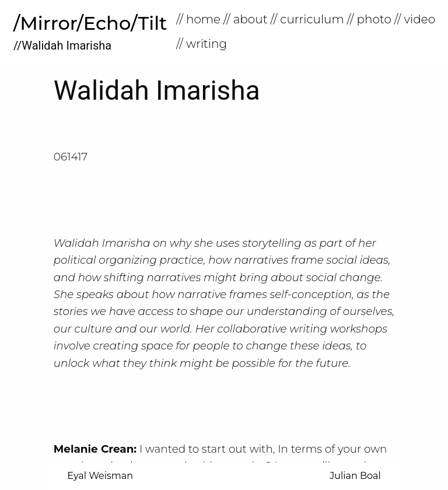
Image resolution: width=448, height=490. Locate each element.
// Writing (202, 44)
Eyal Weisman (100, 476)
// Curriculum (307, 19)
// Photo (369, 19)
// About (246, 19)
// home (198, 19)
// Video (415, 19)
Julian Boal (355, 476)
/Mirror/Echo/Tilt (90, 23)
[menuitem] (200, 19)
